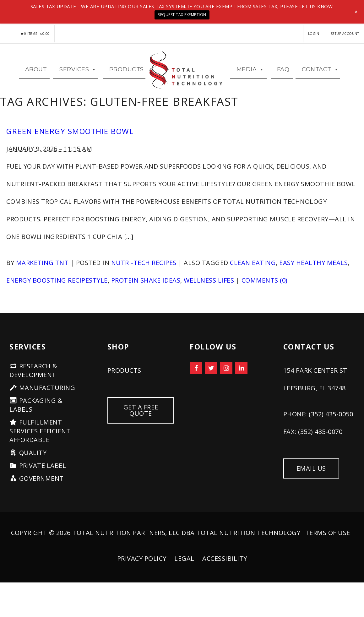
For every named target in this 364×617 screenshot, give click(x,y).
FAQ (283, 75)
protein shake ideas (146, 292)
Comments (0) (265, 292)
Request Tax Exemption (182, 15)
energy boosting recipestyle (57, 292)
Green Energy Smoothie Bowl (70, 143)
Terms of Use (328, 544)
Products (127, 75)
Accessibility (225, 570)
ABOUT (36, 75)
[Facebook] (196, 379)
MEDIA (250, 75)
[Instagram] (226, 379)
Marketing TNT (42, 274)
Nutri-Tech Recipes (144, 274)
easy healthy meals (313, 274)
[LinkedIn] (241, 379)
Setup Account (345, 34)
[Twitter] (211, 379)
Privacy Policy (142, 570)
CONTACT (320, 75)
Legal (184, 570)
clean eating (253, 274)
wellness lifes (209, 292)
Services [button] (78, 75)
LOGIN (314, 34)
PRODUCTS (124, 382)
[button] (356, 12)
